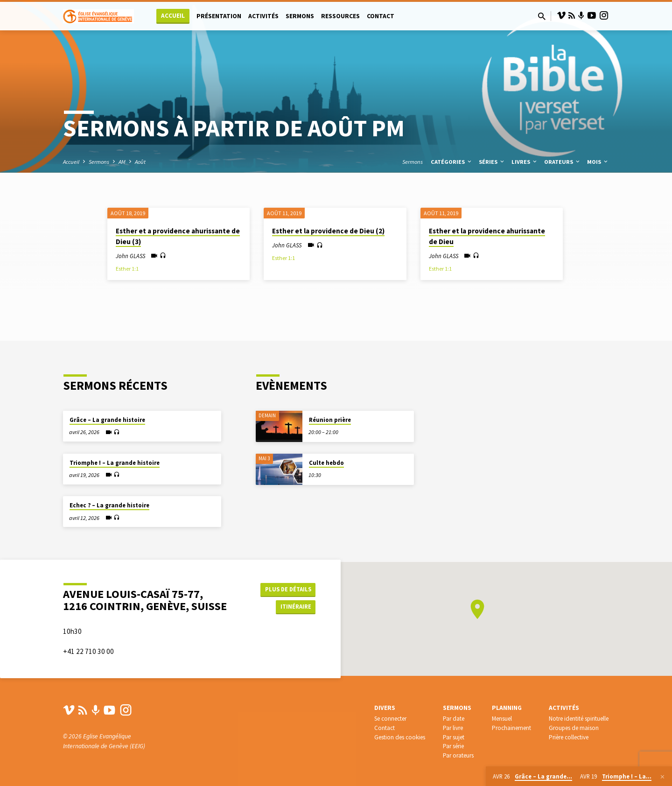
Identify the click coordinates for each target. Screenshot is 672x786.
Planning (507, 709)
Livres (525, 162)
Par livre (453, 729)
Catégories (452, 162)
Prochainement (511, 729)
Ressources (340, 16)
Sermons (300, 16)
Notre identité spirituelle (579, 719)
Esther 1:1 (127, 269)
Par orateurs (458, 756)
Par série (453, 747)
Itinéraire (292, 602)
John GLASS (130, 256)
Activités (263, 16)
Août (140, 162)
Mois (598, 162)
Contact (381, 16)
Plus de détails (286, 583)
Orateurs (563, 162)
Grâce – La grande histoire (107, 409)
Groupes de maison (574, 729)
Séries (492, 162)
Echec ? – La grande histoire (109, 494)
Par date (454, 719)
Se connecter (390, 719)
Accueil (173, 16)
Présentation (219, 16)
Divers (385, 709)
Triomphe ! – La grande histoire (115, 452)
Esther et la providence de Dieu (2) (328, 231)
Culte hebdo (326, 452)
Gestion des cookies (400, 738)
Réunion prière (330, 409)
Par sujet (454, 738)
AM (122, 162)
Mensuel (502, 719)
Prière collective (569, 738)
